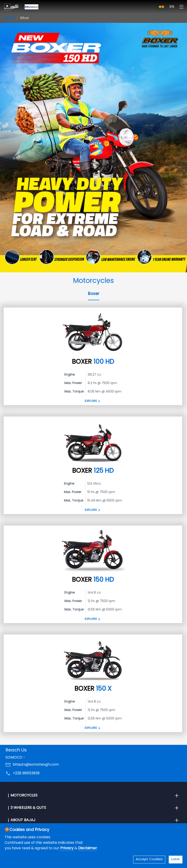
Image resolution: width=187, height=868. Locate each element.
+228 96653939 (26, 773)
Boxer (94, 294)
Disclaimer (88, 848)
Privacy (67, 848)
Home (9, 18)
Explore (91, 401)
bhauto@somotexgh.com (36, 765)
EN (172, 7)
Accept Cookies (149, 859)
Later (176, 859)
